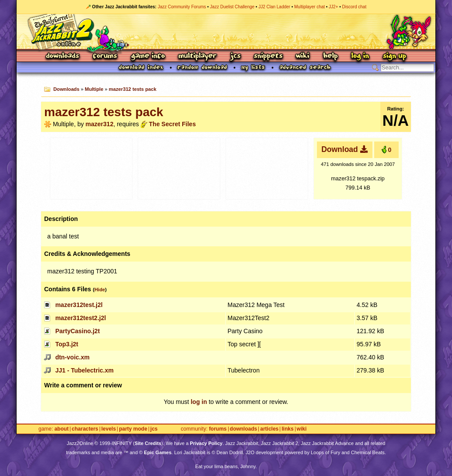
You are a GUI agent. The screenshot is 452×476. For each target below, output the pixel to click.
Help (330, 57)
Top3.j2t (67, 344)
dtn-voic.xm (72, 357)
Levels (109, 429)
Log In (360, 57)
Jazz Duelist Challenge (232, 7)
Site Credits (148, 443)
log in (199, 402)
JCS (235, 57)
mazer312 (100, 124)
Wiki (303, 57)
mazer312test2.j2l (80, 318)
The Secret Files (172, 124)
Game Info (148, 57)
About (61, 429)
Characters (85, 429)
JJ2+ (333, 7)
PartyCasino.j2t (77, 331)
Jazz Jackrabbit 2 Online (226, 31)
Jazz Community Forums (182, 7)
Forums (105, 57)
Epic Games (158, 452)
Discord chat (355, 7)
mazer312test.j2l (79, 305)
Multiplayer (197, 57)
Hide (100, 290)
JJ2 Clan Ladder (274, 7)
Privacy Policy (206, 443)
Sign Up (394, 57)
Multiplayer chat (309, 7)
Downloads (63, 57)
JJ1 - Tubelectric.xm (84, 370)
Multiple (94, 89)
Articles (269, 429)
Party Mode (133, 429)
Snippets (268, 57)
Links (287, 429)
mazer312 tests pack (133, 89)
